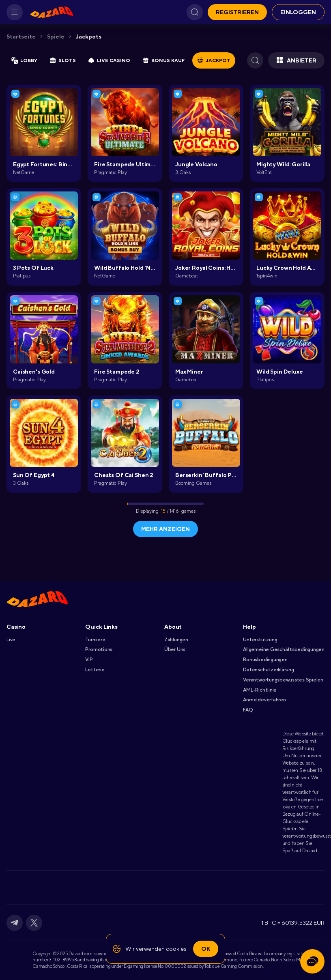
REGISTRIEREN (237, 12)
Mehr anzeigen (165, 529)
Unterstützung (260, 640)
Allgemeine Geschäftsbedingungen (284, 649)
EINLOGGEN (298, 12)
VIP (89, 660)
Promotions (99, 649)
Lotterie (95, 670)
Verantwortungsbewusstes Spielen (283, 680)
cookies (176, 949)
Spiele (56, 37)
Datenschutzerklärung (268, 670)
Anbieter (296, 60)
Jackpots (89, 37)
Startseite (21, 37)
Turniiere (95, 640)
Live (11, 640)
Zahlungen (176, 640)
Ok (206, 949)
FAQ (248, 710)
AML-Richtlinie (260, 690)
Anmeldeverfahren (264, 700)
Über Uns (175, 649)
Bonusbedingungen (265, 660)
